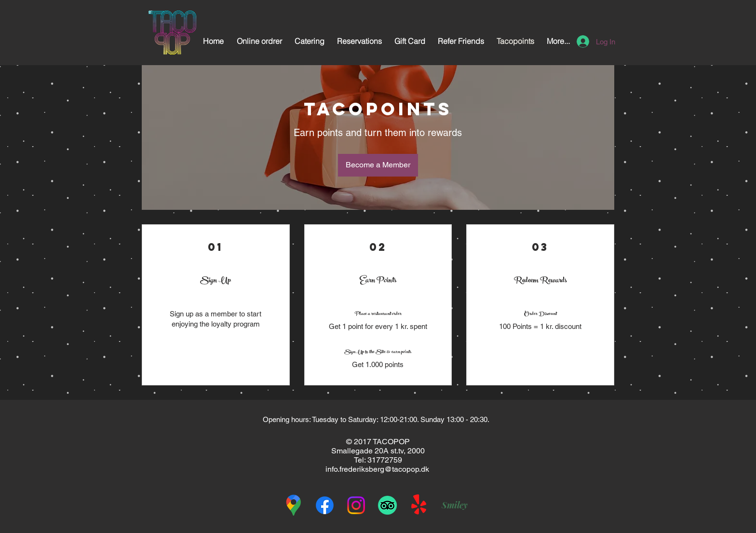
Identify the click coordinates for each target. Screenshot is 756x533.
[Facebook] (325, 505)
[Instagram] (356, 505)
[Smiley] (454, 505)
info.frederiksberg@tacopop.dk (377, 469)
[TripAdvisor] (387, 505)
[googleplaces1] (293, 505)
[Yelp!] (419, 505)
